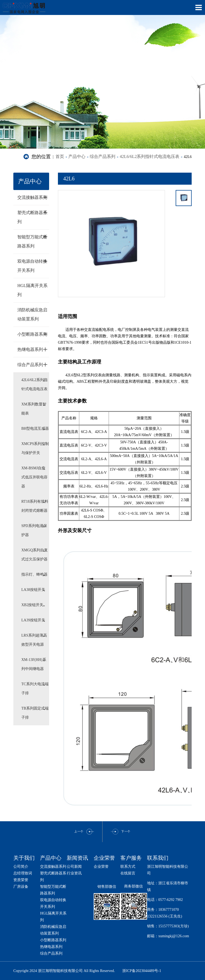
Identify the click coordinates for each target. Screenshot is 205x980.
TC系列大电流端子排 (35, 689)
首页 (60, 156)
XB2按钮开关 (32, 605)
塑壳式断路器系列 (33, 216)
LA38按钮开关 (33, 590)
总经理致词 (23, 873)
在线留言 (128, 873)
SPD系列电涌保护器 (34, 530)
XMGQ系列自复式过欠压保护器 (35, 555)
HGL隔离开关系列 (32, 290)
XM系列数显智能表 (34, 409)
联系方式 (128, 867)
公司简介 (21, 867)
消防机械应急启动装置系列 (32, 314)
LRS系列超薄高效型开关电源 (34, 640)
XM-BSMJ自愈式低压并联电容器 (34, 477)
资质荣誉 (21, 880)
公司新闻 (74, 867)
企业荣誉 (101, 867)
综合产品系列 (102, 156)
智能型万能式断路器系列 (33, 240)
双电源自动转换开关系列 (33, 264)
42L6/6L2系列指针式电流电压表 (149, 156)
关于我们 (24, 858)
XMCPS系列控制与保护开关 (35, 448)
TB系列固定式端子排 (35, 713)
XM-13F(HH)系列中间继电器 (34, 664)
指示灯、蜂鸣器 (34, 574)
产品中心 (77, 156)
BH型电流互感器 (35, 429)
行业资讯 (74, 873)
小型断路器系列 (33, 334)
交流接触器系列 (33, 197)
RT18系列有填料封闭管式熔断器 (35, 506)
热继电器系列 (33, 349)
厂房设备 (21, 887)
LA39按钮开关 (33, 620)
